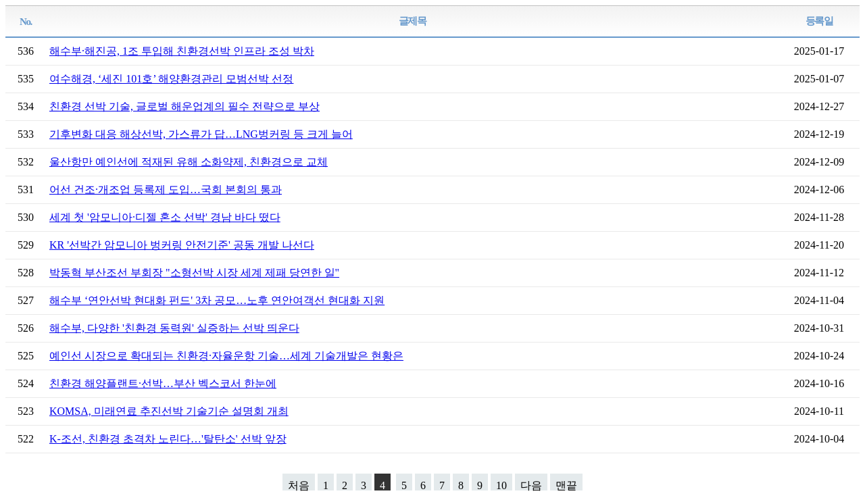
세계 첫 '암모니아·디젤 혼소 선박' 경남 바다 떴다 (165, 217)
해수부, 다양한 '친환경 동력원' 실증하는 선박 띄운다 (174, 328)
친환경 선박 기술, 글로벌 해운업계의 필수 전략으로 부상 (184, 106)
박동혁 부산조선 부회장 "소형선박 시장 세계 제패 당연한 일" (194, 273)
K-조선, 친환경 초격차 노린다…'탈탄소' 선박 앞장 (168, 439)
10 (501, 485)
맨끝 (566, 485)
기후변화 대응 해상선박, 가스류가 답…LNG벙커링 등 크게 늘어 (201, 134)
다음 (531, 485)
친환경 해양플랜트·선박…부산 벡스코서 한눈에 (163, 383)
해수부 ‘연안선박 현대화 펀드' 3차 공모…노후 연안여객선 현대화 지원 (217, 300)
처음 (299, 485)
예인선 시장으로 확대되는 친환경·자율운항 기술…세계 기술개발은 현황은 (226, 356)
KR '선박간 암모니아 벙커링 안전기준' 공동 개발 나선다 (182, 245)
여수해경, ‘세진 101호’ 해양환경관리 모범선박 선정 (171, 79)
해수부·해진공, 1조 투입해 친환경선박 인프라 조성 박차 (182, 51)
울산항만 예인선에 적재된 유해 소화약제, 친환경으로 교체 (189, 162)
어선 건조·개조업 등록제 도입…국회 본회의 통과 (166, 190)
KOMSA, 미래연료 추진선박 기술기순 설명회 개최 (169, 411)
